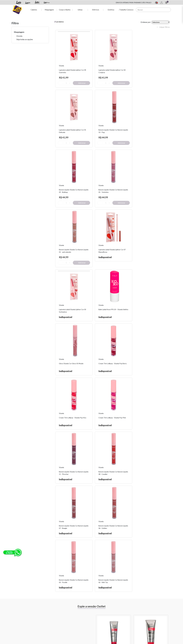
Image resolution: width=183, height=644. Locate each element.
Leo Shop (97, 618)
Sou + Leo (97, 615)
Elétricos (95, 10)
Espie (95, 612)
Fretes (41, 618)
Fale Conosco (125, 612)
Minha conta (71, 612)
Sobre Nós (43, 612)
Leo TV (96, 621)
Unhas (80, 10)
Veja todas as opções (25, 39)
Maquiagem (49, 10)
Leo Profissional (99, 624)
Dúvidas (69, 615)
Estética (111, 10)
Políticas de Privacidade (129, 615)
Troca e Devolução (46, 615)
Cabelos (34, 10)
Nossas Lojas (125, 618)
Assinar (143, 586)
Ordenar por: (146, 22)
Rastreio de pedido (73, 621)
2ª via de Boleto (72, 618)
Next (171, 459)
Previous (93, 459)
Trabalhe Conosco (126, 10)
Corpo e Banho (65, 10)
